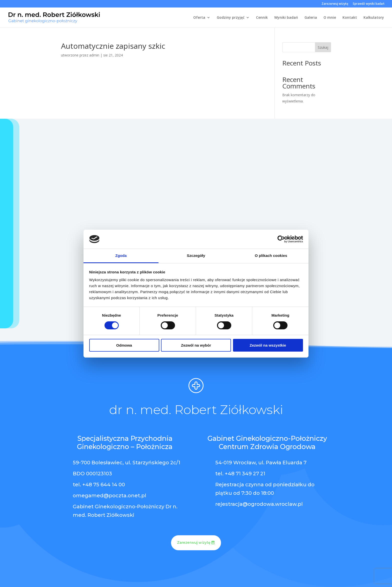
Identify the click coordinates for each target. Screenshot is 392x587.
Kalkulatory (374, 18)
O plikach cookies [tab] (271, 256)
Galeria (311, 18)
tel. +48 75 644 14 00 (99, 485)
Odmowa (124, 345)
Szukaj (323, 47)
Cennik (262, 18)
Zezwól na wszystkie (268, 345)
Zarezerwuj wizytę (335, 4)
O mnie (330, 18)
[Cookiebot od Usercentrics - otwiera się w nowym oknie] (281, 239)
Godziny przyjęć (231, 18)
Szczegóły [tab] (196, 256)
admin (94, 55)
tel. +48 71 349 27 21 (240, 474)
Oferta (199, 18)
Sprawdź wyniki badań (369, 4)
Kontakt (350, 18)
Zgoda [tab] (121, 256)
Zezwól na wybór (196, 345)
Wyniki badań (286, 18)
